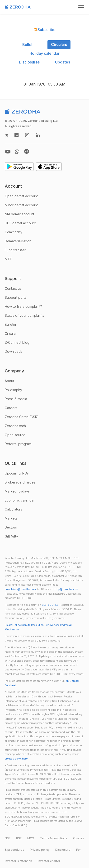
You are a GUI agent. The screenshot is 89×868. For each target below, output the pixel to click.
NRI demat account (19, 214)
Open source (15, 435)
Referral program (18, 444)
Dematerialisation (18, 241)
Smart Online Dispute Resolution (24, 625)
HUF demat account (20, 223)
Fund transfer (15, 250)
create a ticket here (16, 759)
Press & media (16, 399)
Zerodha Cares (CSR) (22, 417)
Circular (11, 333)
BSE (19, 838)
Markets (11, 518)
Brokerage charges (20, 482)
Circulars (59, 45)
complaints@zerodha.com (20, 589)
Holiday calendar (44, 53)
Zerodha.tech (15, 426)
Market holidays (17, 491)
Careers (11, 408)
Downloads (14, 351)
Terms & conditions (54, 838)
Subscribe (45, 30)
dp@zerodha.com (67, 589)
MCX (31, 838)
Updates (63, 62)
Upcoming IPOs (17, 473)
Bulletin (29, 45)
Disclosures (29, 62)
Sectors (11, 527)
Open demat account (21, 196)
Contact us (13, 288)
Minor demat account (21, 205)
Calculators (13, 509)
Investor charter (49, 861)
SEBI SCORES (50, 605)
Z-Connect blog (17, 342)
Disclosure (63, 850)
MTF (8, 259)
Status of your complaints (24, 315)
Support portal (16, 297)
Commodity (14, 232)
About (9, 381)
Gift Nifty (11, 536)
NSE (8, 838)
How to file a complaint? (23, 306)
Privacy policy (40, 850)
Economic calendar (20, 500)
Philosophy (13, 390)
